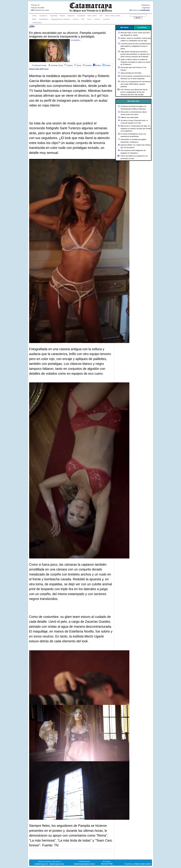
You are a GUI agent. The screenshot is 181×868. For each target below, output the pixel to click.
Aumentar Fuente (55, 65)
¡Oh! (101, 16)
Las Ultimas (142, 27)
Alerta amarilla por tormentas (131, 73)
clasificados (145, 10)
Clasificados (37, 23)
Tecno (89, 19)
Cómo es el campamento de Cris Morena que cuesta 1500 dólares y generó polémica (135, 84)
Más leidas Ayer (133, 101)
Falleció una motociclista (130, 117)
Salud (34, 19)
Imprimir (68, 65)
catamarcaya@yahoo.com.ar (84, 864)
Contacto (106, 19)
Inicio (35, 16)
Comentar (87, 65)
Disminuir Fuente (39, 65)
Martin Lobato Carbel (143, 864)
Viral (83, 19)
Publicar (97, 65)
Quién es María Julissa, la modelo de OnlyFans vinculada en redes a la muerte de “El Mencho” (135, 62)
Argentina (54, 16)
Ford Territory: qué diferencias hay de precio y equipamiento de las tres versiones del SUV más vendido (134, 92)
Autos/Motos (44, 19)
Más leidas (124, 27)
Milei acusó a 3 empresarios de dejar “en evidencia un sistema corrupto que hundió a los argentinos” (136, 128)
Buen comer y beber (113, 16)
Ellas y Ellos (92, 16)
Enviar (78, 65)
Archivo (76, 19)
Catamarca (43, 16)
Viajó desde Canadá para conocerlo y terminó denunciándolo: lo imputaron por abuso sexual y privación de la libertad (135, 54)
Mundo (62, 16)
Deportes (71, 16)
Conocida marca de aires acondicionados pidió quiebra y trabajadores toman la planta (136, 46)
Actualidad (81, 16)
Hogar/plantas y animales (61, 19)
